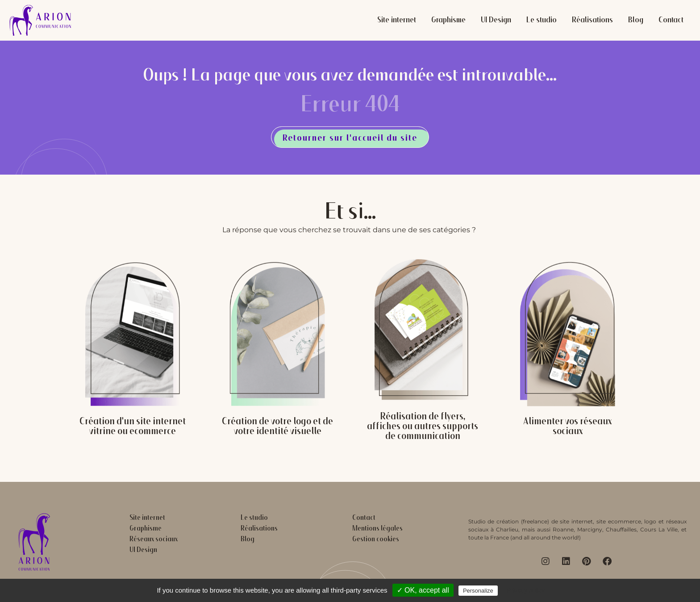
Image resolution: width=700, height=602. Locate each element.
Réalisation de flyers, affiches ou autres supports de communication (423, 427)
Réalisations (592, 21)
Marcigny (590, 529)
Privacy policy (526, 590)
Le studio (542, 21)
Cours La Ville (659, 529)
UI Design (496, 21)
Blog (636, 21)
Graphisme (448, 21)
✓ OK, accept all (423, 590)
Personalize (478, 591)
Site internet (397, 21)
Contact (671, 21)
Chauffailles (621, 529)
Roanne (563, 529)
